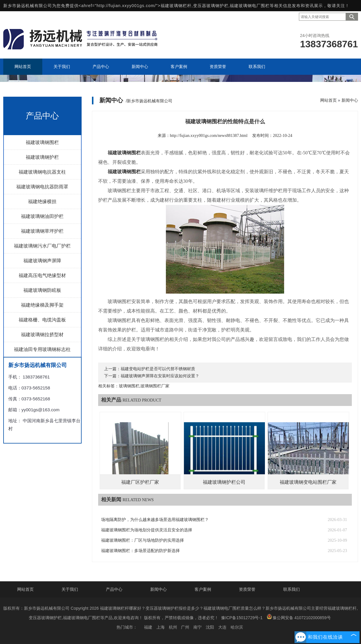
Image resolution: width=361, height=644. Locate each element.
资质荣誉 (247, 589)
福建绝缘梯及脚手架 (42, 305)
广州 (185, 627)
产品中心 (114, 589)
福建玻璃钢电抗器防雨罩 (42, 187)
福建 (148, 627)
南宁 (198, 627)
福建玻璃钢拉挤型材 (42, 335)
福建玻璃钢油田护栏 (42, 216)
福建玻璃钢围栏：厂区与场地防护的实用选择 (143, 540)
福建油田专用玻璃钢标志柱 (42, 349)
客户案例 (203, 589)
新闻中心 (350, 100)
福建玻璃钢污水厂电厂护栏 (42, 246)
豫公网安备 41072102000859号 (299, 617)
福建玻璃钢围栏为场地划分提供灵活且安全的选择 (147, 530)
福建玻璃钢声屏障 (42, 261)
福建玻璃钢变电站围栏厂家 (308, 482)
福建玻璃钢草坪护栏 (42, 231)
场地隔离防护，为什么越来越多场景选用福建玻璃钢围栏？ (155, 520)
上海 (161, 627)
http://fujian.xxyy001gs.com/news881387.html (209, 136)
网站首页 (328, 100)
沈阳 (210, 627)
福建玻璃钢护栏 (42, 157)
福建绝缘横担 (42, 202)
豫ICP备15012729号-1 (242, 618)
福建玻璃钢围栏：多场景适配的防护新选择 (140, 551)
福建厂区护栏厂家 (140, 482)
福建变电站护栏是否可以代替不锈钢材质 (158, 369)
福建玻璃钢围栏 (42, 142)
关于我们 (70, 589)
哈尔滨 (237, 627)
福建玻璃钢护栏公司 (224, 482)
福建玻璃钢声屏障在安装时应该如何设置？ (160, 376)
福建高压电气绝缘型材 (42, 275)
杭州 (173, 627)
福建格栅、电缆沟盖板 (42, 320)
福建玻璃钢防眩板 (42, 290)
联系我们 (292, 589)
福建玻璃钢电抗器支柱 (42, 172)
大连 (222, 627)
